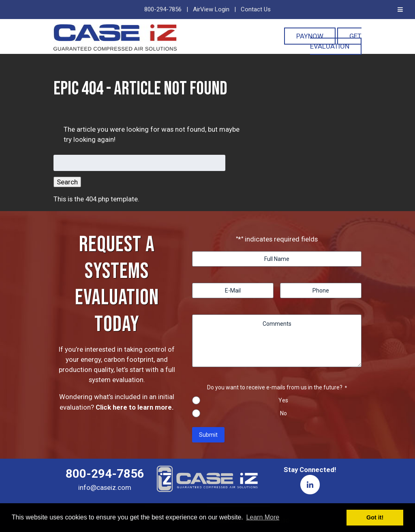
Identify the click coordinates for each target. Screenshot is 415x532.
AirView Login (211, 9)
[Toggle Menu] (400, 10)
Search (67, 182)
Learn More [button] (263, 517)
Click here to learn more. (135, 407)
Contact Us (256, 9)
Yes (283, 400)
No (283, 413)
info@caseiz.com (105, 487)
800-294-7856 (163, 9)
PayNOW (310, 36)
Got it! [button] (375, 517)
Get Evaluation (336, 41)
